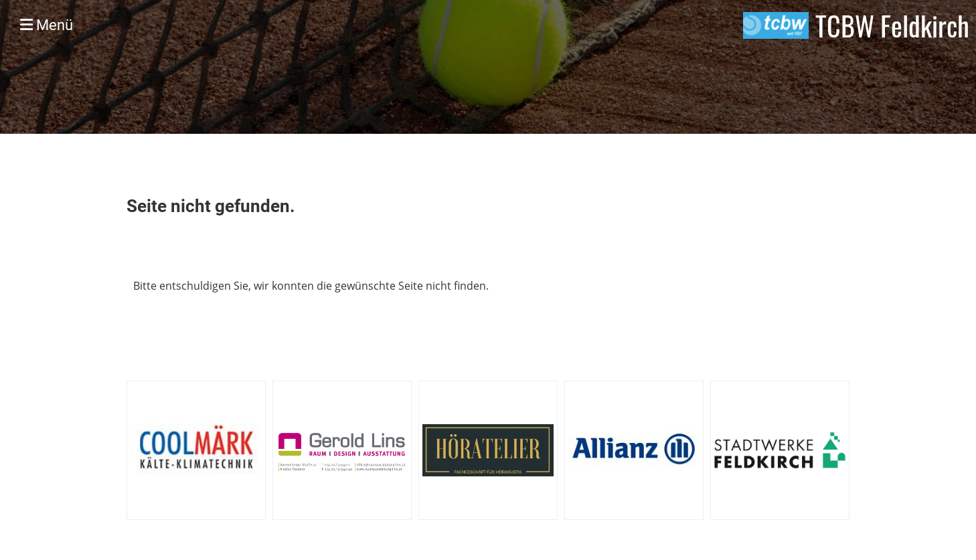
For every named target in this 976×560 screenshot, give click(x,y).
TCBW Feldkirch (892, 25)
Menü (47, 25)
